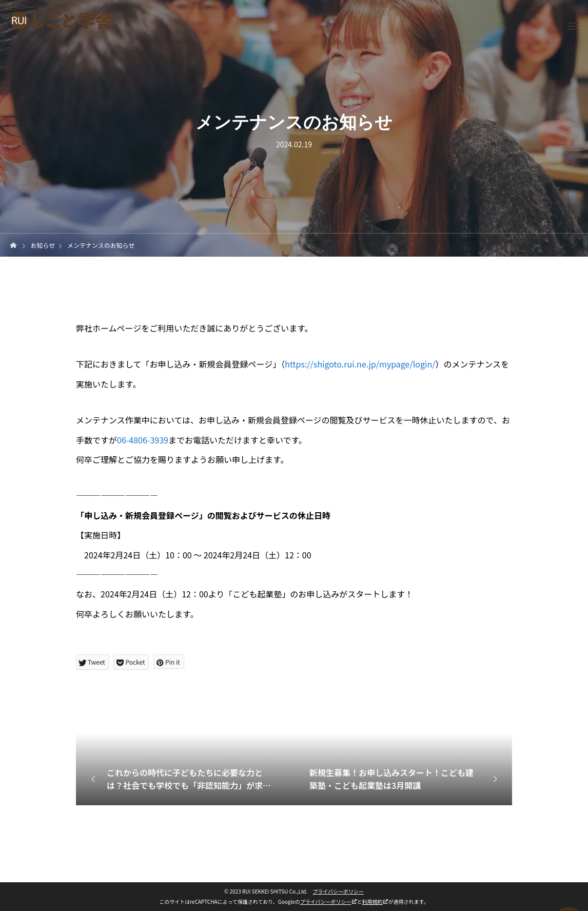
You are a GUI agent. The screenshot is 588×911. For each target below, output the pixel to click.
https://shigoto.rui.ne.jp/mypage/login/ (360, 364)
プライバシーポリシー (338, 891)
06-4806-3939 (143, 440)
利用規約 (373, 902)
